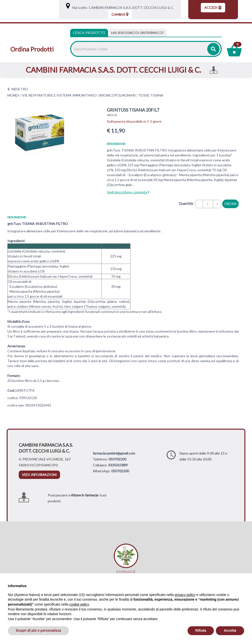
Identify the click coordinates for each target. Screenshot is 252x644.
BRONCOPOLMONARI (118, 95)
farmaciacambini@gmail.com (114, 453)
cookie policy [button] (79, 604)
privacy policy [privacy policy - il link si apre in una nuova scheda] (185, 595)
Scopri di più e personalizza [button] (38, 630)
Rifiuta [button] (201, 630)
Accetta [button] (230, 630)
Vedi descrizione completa (128, 192)
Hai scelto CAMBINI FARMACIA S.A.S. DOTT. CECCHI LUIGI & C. (122, 8)
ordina (230, 204)
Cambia (120, 14)
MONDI (13, 95)
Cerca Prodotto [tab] (89, 33)
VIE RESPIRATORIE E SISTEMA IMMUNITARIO (59, 95)
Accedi (213, 8)
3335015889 (118, 465)
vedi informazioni (39, 475)
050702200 (117, 459)
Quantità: (186, 203)
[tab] (138, 33)
